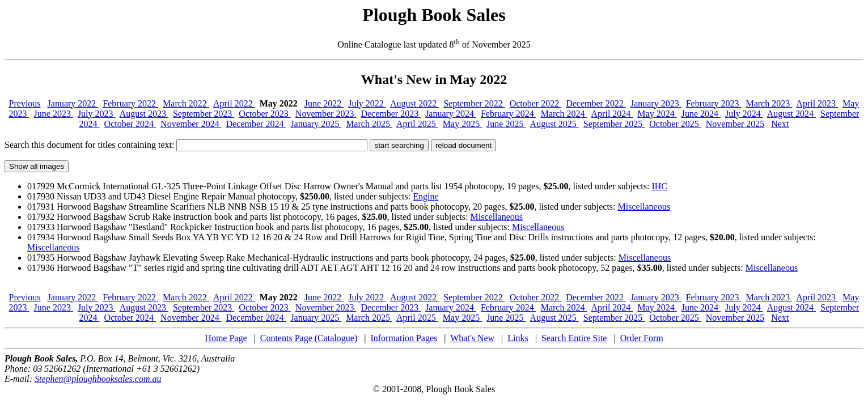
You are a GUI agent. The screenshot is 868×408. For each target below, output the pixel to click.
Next (780, 124)
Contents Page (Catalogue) (309, 338)
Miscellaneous (644, 207)
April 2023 (817, 103)
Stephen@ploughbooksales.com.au (98, 379)
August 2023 (144, 114)
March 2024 (564, 114)
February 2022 (130, 103)
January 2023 (656, 103)
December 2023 (391, 114)
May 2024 (657, 114)
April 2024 (612, 114)
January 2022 (73, 103)
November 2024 (191, 124)
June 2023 (54, 114)
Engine (425, 196)
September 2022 (474, 103)
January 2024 (451, 114)
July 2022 (367, 103)
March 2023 (769, 103)
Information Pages (404, 338)
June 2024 (701, 114)
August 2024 (791, 114)
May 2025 (462, 124)
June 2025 (506, 124)
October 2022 (536, 103)
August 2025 (554, 124)
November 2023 (326, 114)
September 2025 (614, 124)
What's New (472, 338)
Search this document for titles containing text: (186, 145)
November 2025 (735, 124)
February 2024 (509, 114)
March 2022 (186, 103)
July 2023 (97, 114)
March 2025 (369, 124)
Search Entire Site (574, 338)
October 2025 (675, 124)
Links (518, 338)
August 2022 (414, 103)
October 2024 (130, 124)
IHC (659, 186)
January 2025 (316, 124)
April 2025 (417, 124)
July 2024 (744, 114)
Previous (25, 103)
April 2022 (234, 103)
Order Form (642, 338)
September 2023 (204, 114)
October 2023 (265, 114)
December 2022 (596, 103)
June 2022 (324, 103)
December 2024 (256, 124)
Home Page (226, 338)
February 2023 (714, 103)
